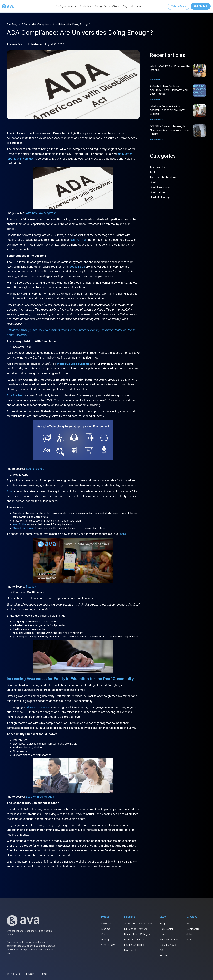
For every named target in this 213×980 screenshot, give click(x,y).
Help (132, 6)
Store (163, 934)
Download (107, 924)
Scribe (105, 934)
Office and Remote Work (138, 924)
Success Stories (112, 6)
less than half (78, 240)
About (140, 6)
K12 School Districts (135, 929)
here (123, 534)
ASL (162, 950)
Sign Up (106, 929)
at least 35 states (38, 707)
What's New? (109, 945)
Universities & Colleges (137, 934)
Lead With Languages (40, 797)
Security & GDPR (169, 945)
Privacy (30, 974)
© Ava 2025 (14, 974)
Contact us (193, 929)
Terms (44, 974)
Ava (9, 491)
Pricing (98, 6)
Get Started (201, 6)
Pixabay (31, 587)
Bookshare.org (35, 469)
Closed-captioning (24, 528)
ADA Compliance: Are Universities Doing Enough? (61, 24)
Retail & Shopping (134, 945)
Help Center (166, 929)
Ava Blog (12, 24)
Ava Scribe (19, 524)
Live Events (131, 950)
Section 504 (77, 267)
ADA (24, 24)
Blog (125, 6)
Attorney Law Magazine (41, 213)
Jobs (189, 934)
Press (190, 939)
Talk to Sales (179, 6)
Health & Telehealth (135, 939)
